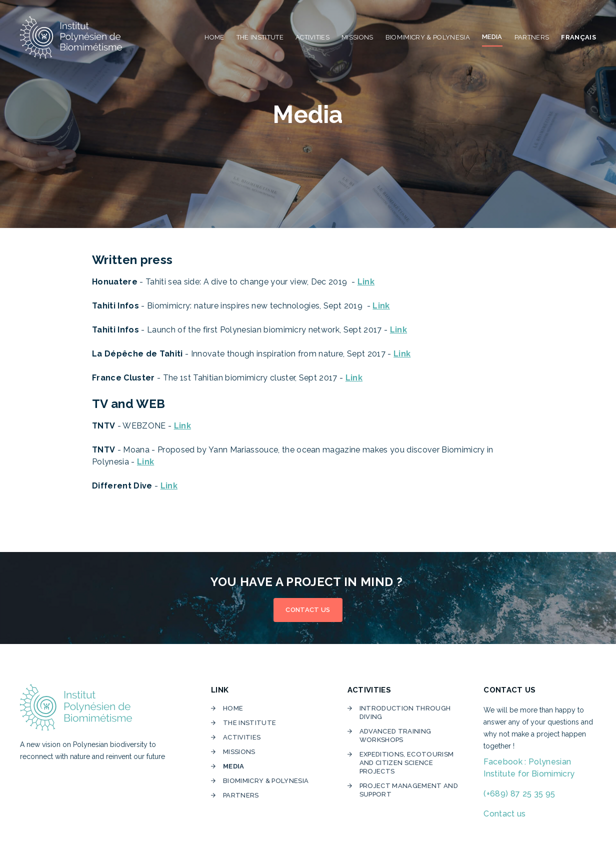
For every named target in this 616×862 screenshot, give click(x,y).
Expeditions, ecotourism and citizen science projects (407, 763)
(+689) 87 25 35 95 (519, 794)
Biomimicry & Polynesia (267, 781)
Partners (241, 795)
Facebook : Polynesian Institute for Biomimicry (529, 768)
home (233, 708)
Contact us (504, 814)
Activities (242, 737)
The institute (249, 723)
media (234, 766)
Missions (239, 752)
